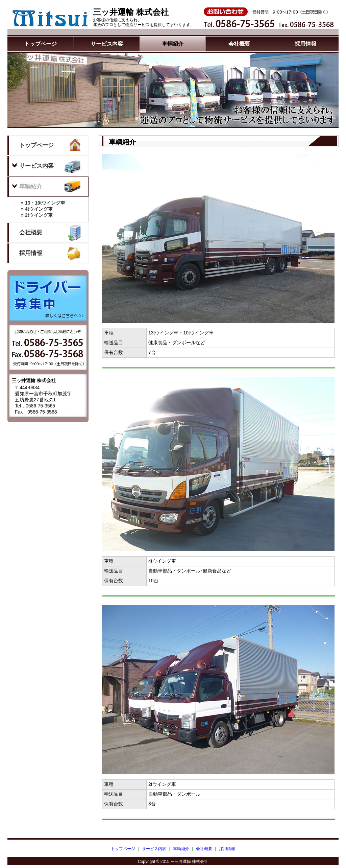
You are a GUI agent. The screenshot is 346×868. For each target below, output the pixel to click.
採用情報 (305, 44)
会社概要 (239, 44)
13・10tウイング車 (37, 203)
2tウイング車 (30, 215)
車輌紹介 (173, 44)
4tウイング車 (30, 209)
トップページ (41, 44)
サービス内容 (107, 44)
